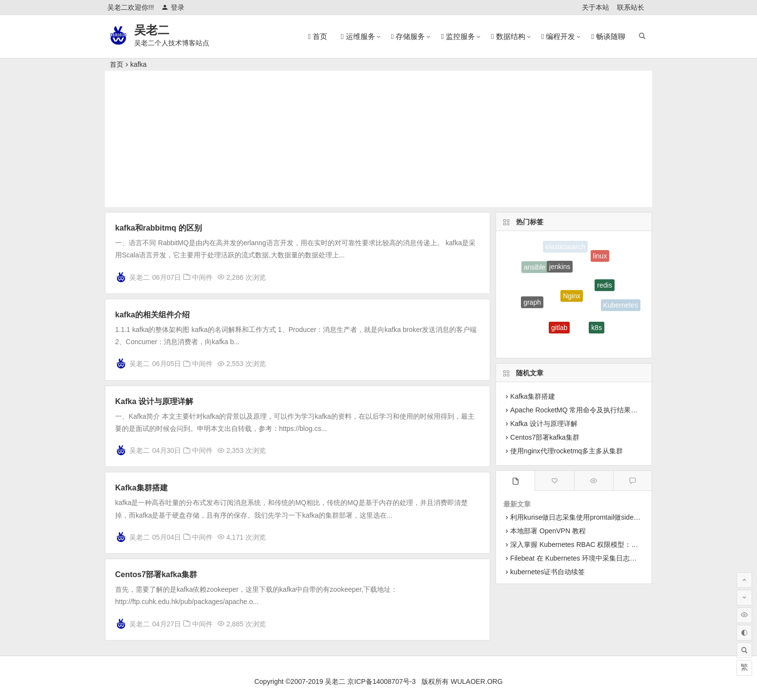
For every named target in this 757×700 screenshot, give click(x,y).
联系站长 (631, 7)
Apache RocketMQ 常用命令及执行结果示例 (577, 410)
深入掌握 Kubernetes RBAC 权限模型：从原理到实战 (591, 544)
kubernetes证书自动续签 (548, 572)
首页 (117, 64)
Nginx (572, 302)
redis (604, 290)
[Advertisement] (378, 139)
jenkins (560, 271)
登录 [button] (173, 7)
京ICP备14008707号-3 (381, 681)
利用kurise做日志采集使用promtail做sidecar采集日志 (590, 517)
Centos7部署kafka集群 (156, 574)
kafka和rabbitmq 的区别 (159, 228)
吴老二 (152, 30)
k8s (597, 331)
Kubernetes (621, 306)
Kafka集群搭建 (141, 488)
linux (600, 258)
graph (532, 305)
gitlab (559, 331)
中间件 (202, 277)
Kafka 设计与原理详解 (154, 401)
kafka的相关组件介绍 (152, 315)
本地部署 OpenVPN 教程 (548, 531)
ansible (535, 269)
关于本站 (596, 7)
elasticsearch (565, 247)
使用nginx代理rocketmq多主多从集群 (567, 451)
